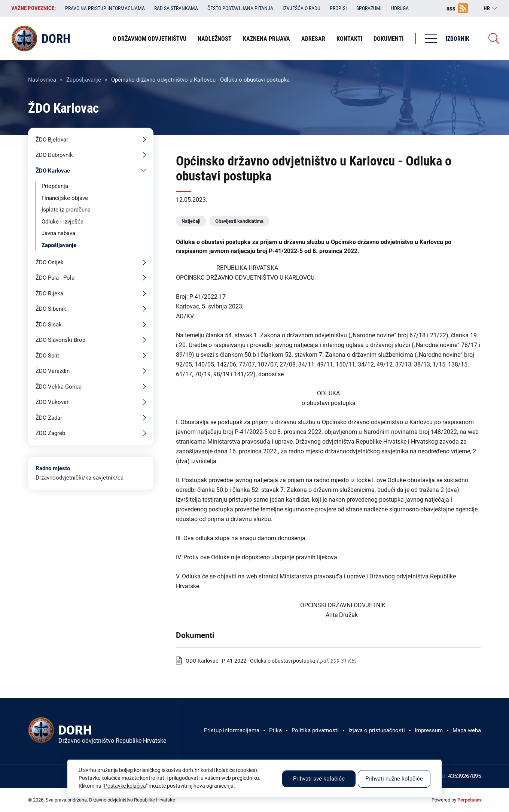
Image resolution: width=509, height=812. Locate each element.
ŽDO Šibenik (51, 309)
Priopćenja (55, 186)
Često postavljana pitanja (240, 8)
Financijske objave (65, 198)
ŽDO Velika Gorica (59, 387)
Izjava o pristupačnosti (377, 730)
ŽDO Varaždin (53, 371)
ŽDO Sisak (49, 325)
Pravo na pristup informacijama (105, 8)
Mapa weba (467, 730)
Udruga (400, 8)
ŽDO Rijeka (49, 294)
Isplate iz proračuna (66, 210)
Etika (275, 730)
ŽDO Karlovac (53, 171)
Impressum (429, 730)
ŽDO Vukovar (52, 402)
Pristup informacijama (232, 730)
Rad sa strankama (176, 8)
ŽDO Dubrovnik (54, 155)
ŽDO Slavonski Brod (60, 340)
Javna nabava (58, 233)
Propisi (338, 8)
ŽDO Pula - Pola (55, 278)
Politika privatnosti (315, 730)
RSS (451, 9)
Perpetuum (469, 800)
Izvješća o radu (301, 8)
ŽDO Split (47, 356)
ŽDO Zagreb (50, 433)
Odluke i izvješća (63, 222)
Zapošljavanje (84, 80)
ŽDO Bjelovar (52, 140)
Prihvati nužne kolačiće (394, 779)
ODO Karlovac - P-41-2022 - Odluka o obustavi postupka (250, 661)
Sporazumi (369, 8)
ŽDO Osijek (50, 262)
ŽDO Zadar (49, 418)
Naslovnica (42, 80)
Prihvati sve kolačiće (319, 779)
